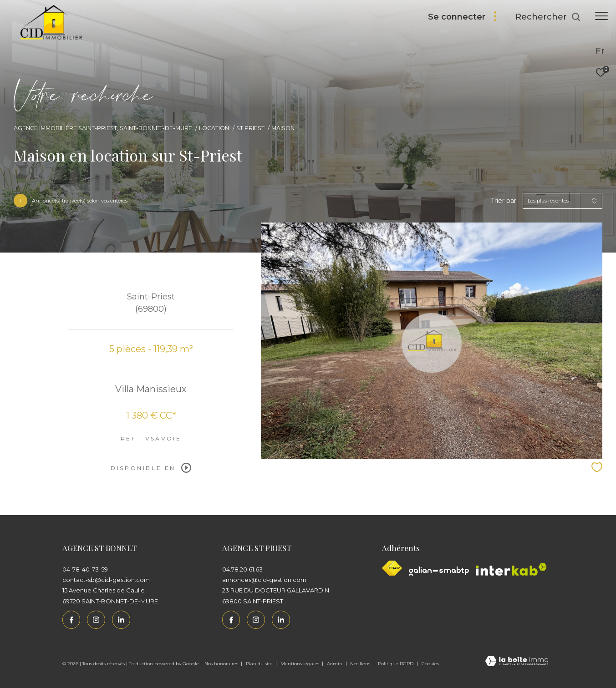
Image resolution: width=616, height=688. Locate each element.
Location (214, 128)
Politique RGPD (396, 664)
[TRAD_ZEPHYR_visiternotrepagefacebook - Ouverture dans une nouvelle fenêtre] (71, 620)
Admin (335, 664)
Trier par (504, 201)
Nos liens (361, 664)
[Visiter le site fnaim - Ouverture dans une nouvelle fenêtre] (392, 568)
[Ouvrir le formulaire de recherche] (548, 17)
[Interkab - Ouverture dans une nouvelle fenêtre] (511, 569)
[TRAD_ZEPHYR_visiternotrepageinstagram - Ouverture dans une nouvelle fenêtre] (96, 620)
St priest (250, 128)
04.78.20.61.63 (242, 569)
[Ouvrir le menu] (601, 16)
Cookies (430, 664)
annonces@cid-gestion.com (264, 580)
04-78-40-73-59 (85, 569)
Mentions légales (300, 664)
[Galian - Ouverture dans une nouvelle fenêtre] (439, 571)
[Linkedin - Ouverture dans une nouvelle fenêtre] (121, 620)
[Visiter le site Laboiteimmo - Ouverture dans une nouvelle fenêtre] (517, 662)
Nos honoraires (222, 664)
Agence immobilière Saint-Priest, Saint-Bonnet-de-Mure (103, 128)
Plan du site (260, 664)
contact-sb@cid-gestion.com (106, 580)
